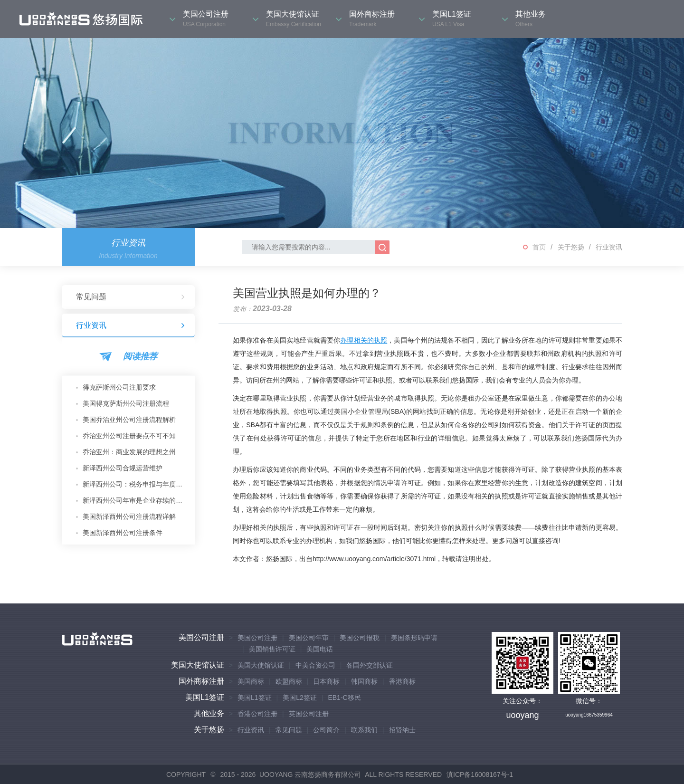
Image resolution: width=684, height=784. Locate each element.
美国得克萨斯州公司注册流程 (126, 403)
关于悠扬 (571, 247)
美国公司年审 (309, 638)
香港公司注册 (257, 714)
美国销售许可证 (272, 649)
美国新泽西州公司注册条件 (123, 533)
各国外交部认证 (370, 665)
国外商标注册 (201, 681)
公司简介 (326, 730)
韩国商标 (364, 681)
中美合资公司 (315, 665)
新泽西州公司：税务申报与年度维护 (135, 484)
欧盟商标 (289, 681)
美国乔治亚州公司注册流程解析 (129, 420)
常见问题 (131, 297)
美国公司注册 (201, 637)
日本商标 (326, 681)
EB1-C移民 (344, 698)
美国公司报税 (360, 638)
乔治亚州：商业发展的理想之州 (129, 452)
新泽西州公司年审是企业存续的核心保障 (135, 500)
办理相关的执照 (364, 340)
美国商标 (251, 681)
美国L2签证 (300, 698)
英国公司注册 (309, 714)
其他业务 (209, 713)
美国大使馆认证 (198, 665)
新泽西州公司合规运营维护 (123, 468)
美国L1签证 (205, 697)
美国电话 (320, 649)
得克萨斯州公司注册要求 (119, 387)
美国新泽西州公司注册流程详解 (129, 516)
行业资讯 (609, 247)
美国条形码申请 (414, 638)
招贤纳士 (402, 730)
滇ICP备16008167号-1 (480, 774)
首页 (539, 247)
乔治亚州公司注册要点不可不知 (129, 436)
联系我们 (364, 730)
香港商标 (402, 681)
